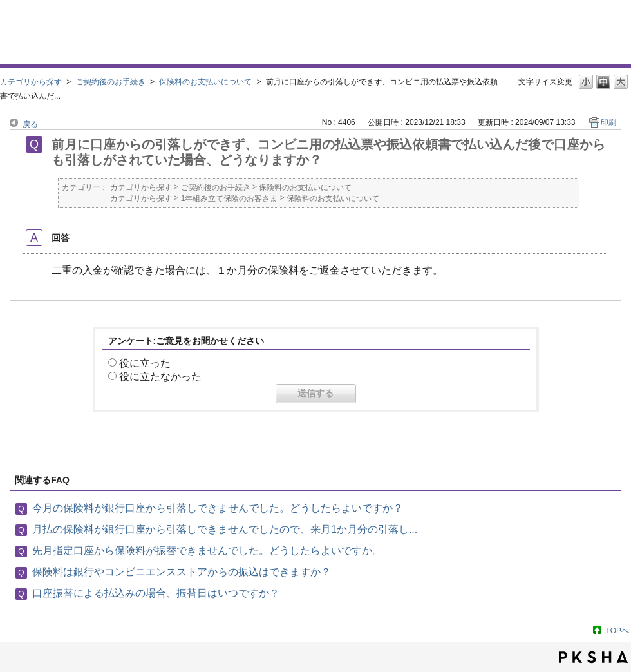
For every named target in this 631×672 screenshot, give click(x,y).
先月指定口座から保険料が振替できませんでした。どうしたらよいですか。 (207, 551)
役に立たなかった (160, 377)
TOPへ (617, 631)
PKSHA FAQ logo (593, 657)
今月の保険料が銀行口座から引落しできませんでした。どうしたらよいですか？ (218, 508)
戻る (30, 124)
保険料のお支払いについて (205, 82)
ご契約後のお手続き (111, 82)
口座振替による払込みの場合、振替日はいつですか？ (156, 593)
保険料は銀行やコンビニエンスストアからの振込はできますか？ (182, 572)
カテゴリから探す (31, 82)
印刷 (608, 122)
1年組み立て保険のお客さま (230, 198)
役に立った (145, 363)
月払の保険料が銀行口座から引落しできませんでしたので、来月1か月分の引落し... (225, 529)
